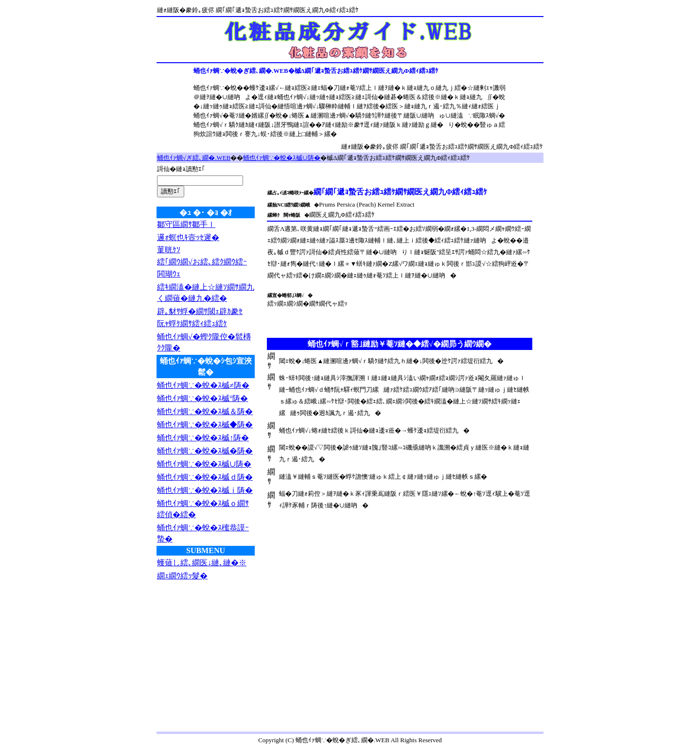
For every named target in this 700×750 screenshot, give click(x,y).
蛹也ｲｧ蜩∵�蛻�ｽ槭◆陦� (205, 425)
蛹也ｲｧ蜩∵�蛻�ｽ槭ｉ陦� (205, 490)
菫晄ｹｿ (169, 250)
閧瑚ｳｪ (169, 274)
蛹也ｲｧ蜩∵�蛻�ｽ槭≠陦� (203, 385)
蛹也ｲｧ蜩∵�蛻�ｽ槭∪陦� (282, 158)
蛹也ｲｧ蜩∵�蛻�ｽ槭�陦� (205, 451)
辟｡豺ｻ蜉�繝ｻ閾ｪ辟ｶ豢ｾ (200, 311)
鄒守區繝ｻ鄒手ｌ (186, 224)
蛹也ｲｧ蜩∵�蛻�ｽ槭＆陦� (205, 411)
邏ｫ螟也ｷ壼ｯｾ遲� (188, 237)
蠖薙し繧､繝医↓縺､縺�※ (202, 563)
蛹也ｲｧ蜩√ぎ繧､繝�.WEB (194, 158)
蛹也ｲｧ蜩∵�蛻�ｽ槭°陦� (202, 398)
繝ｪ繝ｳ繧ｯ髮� (182, 576)
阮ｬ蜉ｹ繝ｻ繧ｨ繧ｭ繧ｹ (192, 323)
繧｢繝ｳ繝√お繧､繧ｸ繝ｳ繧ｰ (202, 262)
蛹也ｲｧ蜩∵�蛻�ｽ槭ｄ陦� (205, 477)
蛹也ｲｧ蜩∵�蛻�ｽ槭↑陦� (203, 438)
